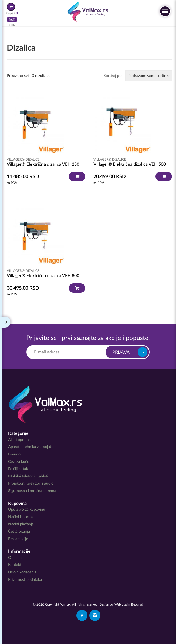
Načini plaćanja (21, 524)
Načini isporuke (21, 517)
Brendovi (16, 454)
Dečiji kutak (18, 469)
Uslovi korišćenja (22, 572)
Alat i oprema (19, 440)
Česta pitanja (19, 532)
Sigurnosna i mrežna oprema (32, 491)
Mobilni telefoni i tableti (28, 476)
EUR (12, 25)
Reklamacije (18, 539)
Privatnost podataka (25, 580)
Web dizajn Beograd (129, 604)
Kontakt (15, 565)
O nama (15, 558)
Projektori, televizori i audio (31, 483)
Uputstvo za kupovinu (27, 510)
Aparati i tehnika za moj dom (32, 447)
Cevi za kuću (19, 462)
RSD (12, 20)
